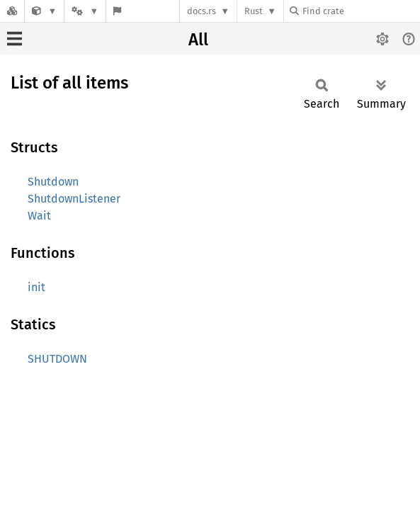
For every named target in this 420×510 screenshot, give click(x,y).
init (36, 287)
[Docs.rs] (12, 11)
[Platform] (85, 11)
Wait (39, 216)
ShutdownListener (74, 199)
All (198, 40)
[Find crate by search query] (361, 11)
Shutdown (53, 182)
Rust (254, 11)
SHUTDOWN (57, 359)
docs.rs (202, 11)
